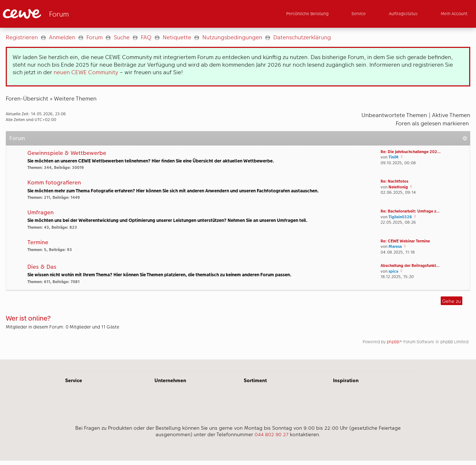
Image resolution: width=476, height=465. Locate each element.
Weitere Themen (75, 99)
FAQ (146, 37)
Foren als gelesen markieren (432, 123)
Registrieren (22, 37)
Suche (122, 37)
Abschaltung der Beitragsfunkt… (410, 266)
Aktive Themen (451, 115)
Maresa (395, 247)
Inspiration (346, 380)
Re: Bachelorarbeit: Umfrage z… (410, 211)
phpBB (393, 342)
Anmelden (62, 37)
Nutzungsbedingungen (232, 37)
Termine (38, 243)
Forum (95, 37)
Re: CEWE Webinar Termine (405, 241)
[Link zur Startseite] (73, 14)
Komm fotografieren (54, 183)
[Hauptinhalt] (238, 194)
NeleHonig (398, 187)
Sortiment (255, 380)
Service (74, 380)
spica (393, 271)
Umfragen (41, 213)
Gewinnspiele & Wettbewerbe (67, 153)
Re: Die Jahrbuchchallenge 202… (411, 152)
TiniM (394, 157)
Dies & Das (42, 267)
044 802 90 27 (271, 434)
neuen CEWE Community (86, 72)
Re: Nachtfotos (394, 181)
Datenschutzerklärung (302, 37)
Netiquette (177, 37)
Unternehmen (170, 380)
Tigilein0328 (400, 217)
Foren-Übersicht (27, 99)
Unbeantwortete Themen (394, 115)
